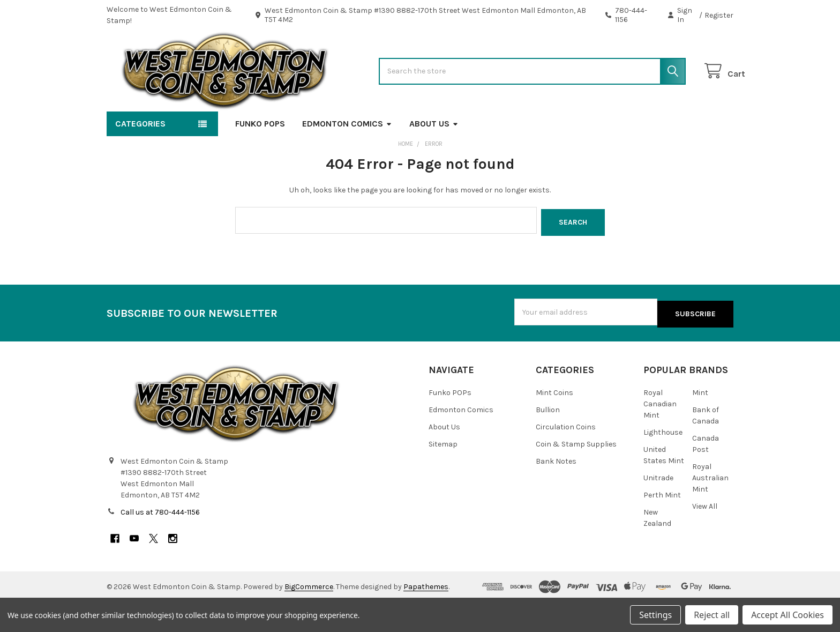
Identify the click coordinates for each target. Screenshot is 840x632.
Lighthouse (663, 463)
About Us (434, 158)
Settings (655, 615)
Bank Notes (556, 492)
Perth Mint (662, 526)
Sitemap (443, 475)
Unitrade (658, 508)
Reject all (712, 615)
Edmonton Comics (347, 158)
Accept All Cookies (787, 615)
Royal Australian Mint (710, 508)
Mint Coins (554, 423)
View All (705, 537)
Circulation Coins (566, 458)
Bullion (548, 440)
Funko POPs (260, 158)
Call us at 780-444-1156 (160, 542)
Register (719, 15)
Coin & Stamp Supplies (576, 475)
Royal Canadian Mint (660, 434)
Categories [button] (140, 158)
